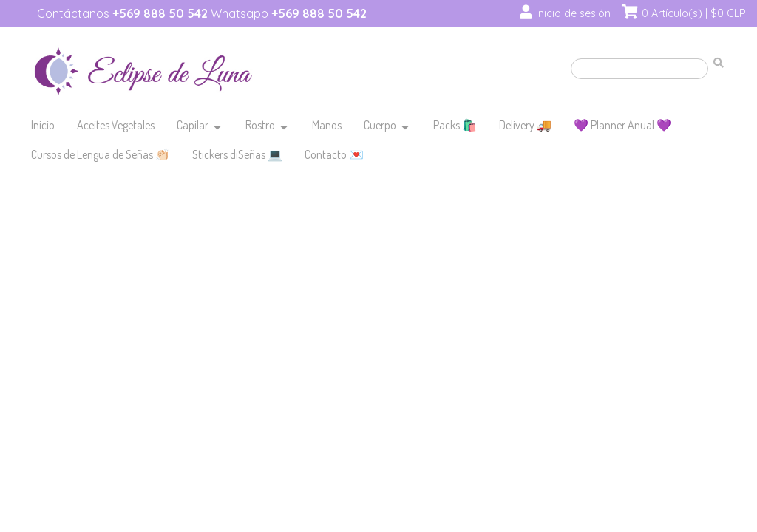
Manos (327, 125)
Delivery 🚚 (525, 125)
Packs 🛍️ (455, 125)
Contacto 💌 (334, 154)
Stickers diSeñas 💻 (237, 154)
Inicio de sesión (573, 13)
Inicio (43, 125)
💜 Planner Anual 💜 (622, 125)
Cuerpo (380, 125)
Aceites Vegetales (116, 125)
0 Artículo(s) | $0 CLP (694, 13)
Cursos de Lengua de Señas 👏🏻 (101, 154)
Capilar (193, 125)
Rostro (260, 125)
